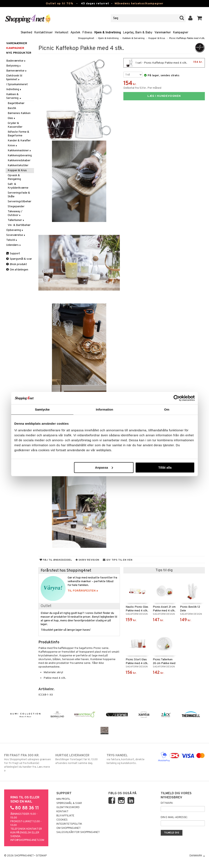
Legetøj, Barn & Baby (138, 33)
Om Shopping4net (69, 828)
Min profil (63, 799)
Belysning (14, 66)
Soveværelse (16, 235)
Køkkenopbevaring (20, 156)
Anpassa (104, 467)
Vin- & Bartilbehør (19, 225)
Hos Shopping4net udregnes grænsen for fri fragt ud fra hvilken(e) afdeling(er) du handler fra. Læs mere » (28, 763)
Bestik (12, 108)
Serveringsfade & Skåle (19, 195)
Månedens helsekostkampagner (139, 4)
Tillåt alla (165, 467)
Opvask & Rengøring (14, 177)
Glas (12, 118)
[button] (200, 18)
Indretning (14, 89)
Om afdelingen (17, 270)
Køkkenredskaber (19, 161)
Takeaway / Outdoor (15, 213)
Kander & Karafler (19, 141)
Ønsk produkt (17, 264)
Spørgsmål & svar (19, 259)
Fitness (87, 33)
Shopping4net (86, 38)
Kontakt (62, 812)
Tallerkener (16, 220)
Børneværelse (17, 71)
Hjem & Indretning (108, 33)
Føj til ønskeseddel (56, 560)
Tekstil (12, 240)
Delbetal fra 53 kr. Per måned (142, 88)
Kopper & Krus (157, 38)
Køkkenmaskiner (20, 151)
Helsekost (62, 33)
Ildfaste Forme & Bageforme (18, 134)
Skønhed (26, 33)
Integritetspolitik (69, 824)
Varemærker (163, 33)
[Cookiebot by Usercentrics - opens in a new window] (177, 398)
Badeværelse (16, 61)
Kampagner (181, 33)
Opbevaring (15, 230)
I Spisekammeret (17, 84)
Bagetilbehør (16, 103)
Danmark (197, 856)
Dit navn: (167, 803)
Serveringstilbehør (19, 202)
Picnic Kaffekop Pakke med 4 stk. (187, 38)
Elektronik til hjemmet (14, 78)
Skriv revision (87, 560)
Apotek (75, 33)
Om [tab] (167, 409)
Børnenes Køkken (19, 113)
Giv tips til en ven (118, 560)
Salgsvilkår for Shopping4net (78, 832)
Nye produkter (19, 53)
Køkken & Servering (134, 38)
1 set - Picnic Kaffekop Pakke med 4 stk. (164, 63)
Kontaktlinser (43, 33)
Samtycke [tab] (42, 409)
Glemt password (68, 807)
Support (13, 254)
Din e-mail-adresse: (174, 817)
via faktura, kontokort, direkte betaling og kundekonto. (130, 759)
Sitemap (41, 856)
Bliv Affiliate (65, 816)
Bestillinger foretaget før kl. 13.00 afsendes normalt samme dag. (79, 759)
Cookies (62, 820)
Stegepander (16, 207)
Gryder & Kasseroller (15, 125)
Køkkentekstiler (18, 165)
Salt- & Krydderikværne (18, 186)
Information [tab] (104, 409)
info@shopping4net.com (27, 840)
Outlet (46, 606)
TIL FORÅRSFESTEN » (83, 591)
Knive (13, 146)
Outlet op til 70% (60, 4)
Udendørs (14, 245)
